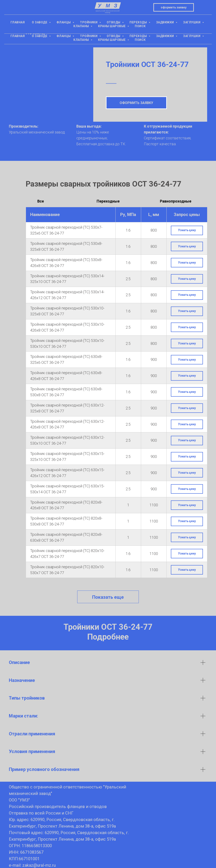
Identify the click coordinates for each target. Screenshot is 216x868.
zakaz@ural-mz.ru (39, 865)
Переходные (108, 201)
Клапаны (82, 40)
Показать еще (108, 597)
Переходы (139, 36)
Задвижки (165, 36)
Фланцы (64, 36)
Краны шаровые (112, 40)
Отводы (114, 36)
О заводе (40, 36)
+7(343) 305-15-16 (35, 19)
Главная (18, 36)
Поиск (140, 40)
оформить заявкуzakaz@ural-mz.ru (181, 16)
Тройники (89, 36)
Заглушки (192, 36)
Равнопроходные (176, 201)
